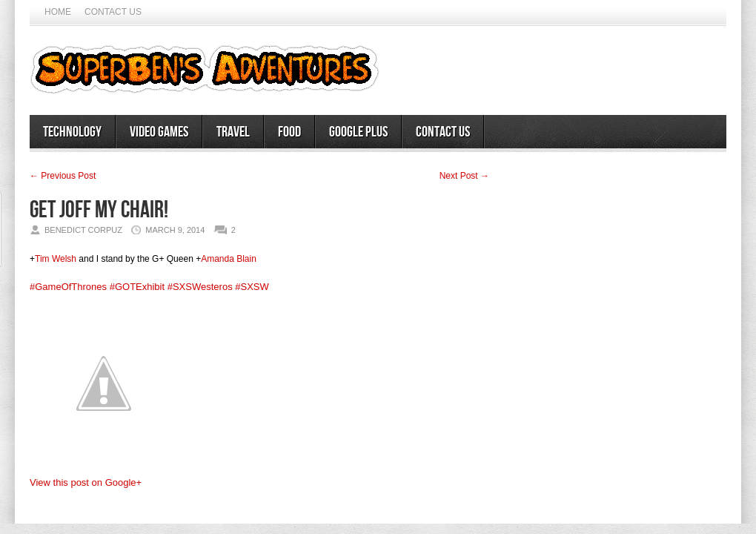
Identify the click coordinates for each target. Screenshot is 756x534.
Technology (72, 132)
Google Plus (358, 132)
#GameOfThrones (68, 287)
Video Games (159, 132)
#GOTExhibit (137, 287)
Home (58, 12)
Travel (233, 132)
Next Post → (464, 176)
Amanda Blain (229, 259)
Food (289, 132)
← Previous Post (63, 176)
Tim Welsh (56, 259)
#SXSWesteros (200, 287)
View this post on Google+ (86, 482)
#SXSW (252, 287)
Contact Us (113, 12)
